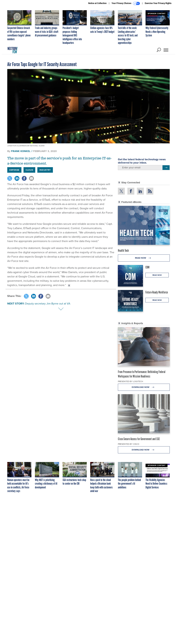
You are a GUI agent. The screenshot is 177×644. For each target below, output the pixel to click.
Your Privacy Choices (126, 3)
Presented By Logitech (131, 381)
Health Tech (123, 250)
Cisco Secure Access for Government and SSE (139, 439)
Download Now (144, 387)
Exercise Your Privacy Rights (158, 3)
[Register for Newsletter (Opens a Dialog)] (166, 168)
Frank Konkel (21, 151)
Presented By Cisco (129, 444)
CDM (147, 267)
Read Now (144, 258)
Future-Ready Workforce (157, 292)
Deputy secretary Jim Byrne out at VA (48, 304)
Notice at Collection (97, 3)
